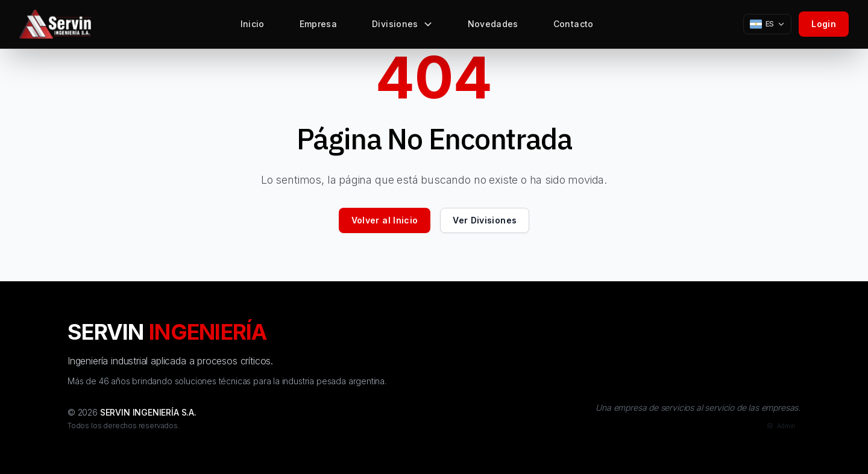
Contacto (574, 27)
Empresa (318, 27)
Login (824, 24)
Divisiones (402, 27)
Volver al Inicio (385, 220)
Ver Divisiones (485, 220)
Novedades (493, 27)
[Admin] (780, 426)
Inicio (253, 27)
